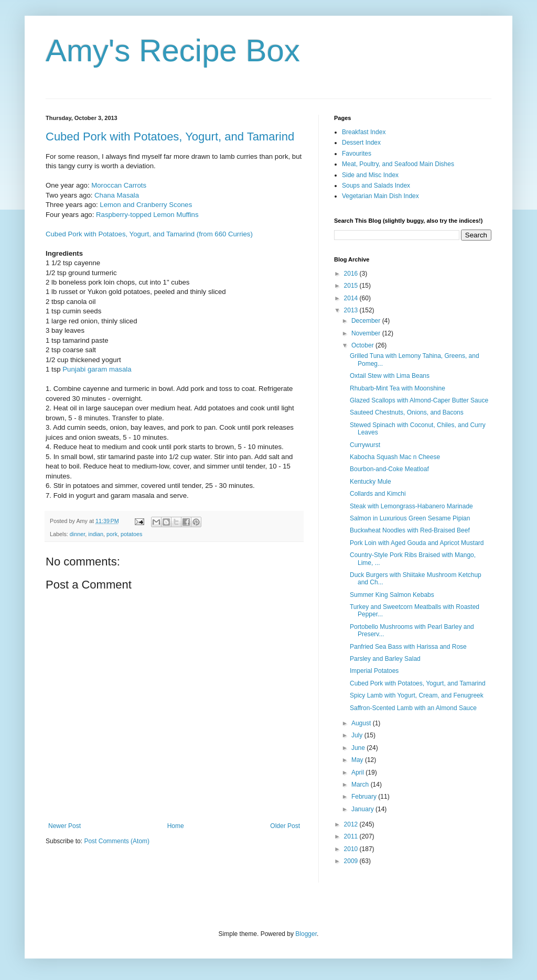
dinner (77, 534)
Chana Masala (117, 195)
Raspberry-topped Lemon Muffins (146, 215)
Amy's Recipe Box (173, 51)
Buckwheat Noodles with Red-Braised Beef (410, 530)
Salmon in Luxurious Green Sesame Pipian (410, 518)
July (358, 735)
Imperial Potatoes (374, 671)
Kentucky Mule (370, 482)
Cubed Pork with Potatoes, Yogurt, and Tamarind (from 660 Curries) (149, 234)
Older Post (285, 826)
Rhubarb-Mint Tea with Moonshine (398, 388)
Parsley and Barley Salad (385, 659)
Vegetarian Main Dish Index (380, 196)
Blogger (306, 934)
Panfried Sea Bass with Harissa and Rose (408, 647)
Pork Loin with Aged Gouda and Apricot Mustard (417, 543)
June (359, 748)
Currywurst (365, 445)
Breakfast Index (364, 132)
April (358, 772)
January (363, 809)
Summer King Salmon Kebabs (392, 595)
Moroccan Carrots (119, 185)
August (362, 723)
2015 (352, 286)
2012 (352, 824)
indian (96, 534)
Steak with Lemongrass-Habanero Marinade (411, 506)
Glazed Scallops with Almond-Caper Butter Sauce (419, 400)
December (367, 321)
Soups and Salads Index (376, 186)
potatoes (131, 534)
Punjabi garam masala (97, 369)
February (365, 797)
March (361, 785)
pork (112, 534)
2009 (352, 861)
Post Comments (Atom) (117, 841)
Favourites (357, 154)
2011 (352, 836)
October (363, 345)
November (367, 333)
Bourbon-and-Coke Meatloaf (389, 469)
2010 (352, 849)
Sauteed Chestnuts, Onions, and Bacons (407, 412)
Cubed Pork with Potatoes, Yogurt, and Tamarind (170, 137)
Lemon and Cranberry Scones (146, 205)
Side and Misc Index (370, 175)
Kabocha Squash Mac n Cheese (395, 457)
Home (176, 826)
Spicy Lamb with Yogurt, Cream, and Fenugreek (417, 695)
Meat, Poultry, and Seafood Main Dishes (398, 164)
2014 (352, 298)
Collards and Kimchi (378, 494)
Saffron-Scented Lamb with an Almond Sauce (413, 708)
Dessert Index (361, 143)
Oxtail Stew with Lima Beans (390, 376)
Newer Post (65, 826)
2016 (352, 274)
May (358, 760)
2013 (352, 310)
